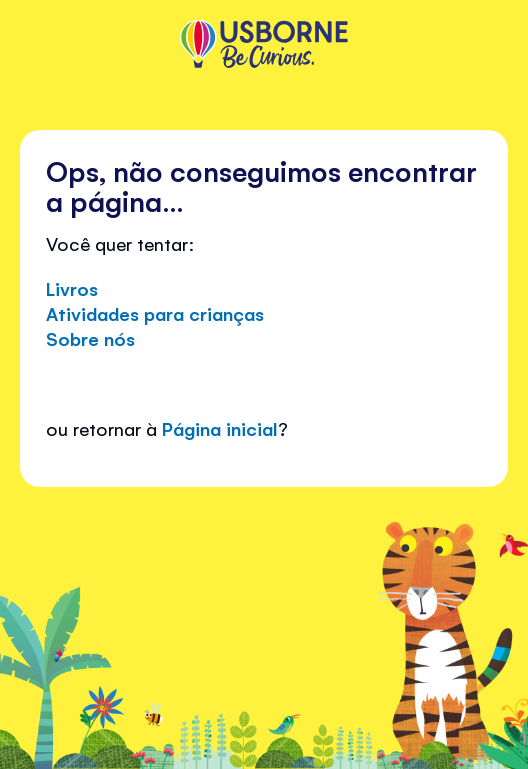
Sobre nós (90, 338)
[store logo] (264, 46)
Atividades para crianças (155, 313)
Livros (72, 288)
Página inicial (220, 428)
